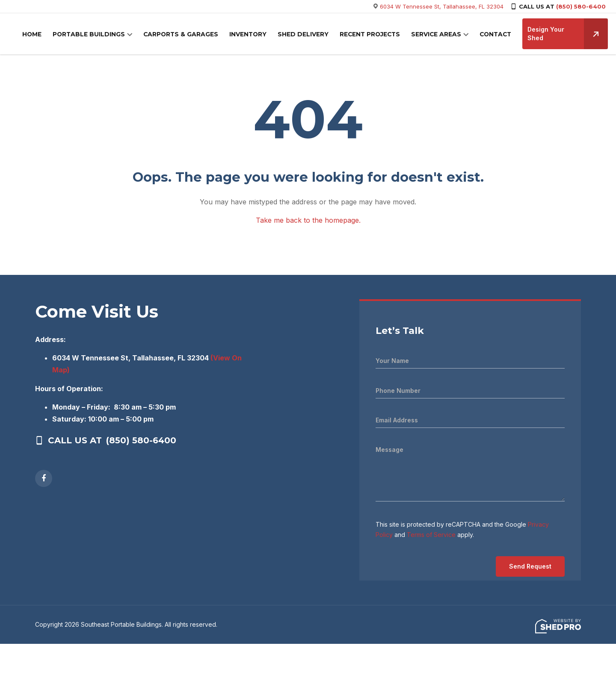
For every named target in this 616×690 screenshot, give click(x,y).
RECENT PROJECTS (371, 35)
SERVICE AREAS (436, 35)
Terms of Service (431, 535)
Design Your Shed (566, 34)
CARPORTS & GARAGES (188, 35)
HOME (45, 35)
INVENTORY (253, 35)
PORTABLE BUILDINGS (99, 35)
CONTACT (494, 35)
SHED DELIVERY (306, 35)
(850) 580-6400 (581, 6)
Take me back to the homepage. (308, 220)
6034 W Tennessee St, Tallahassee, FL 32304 (442, 6)
